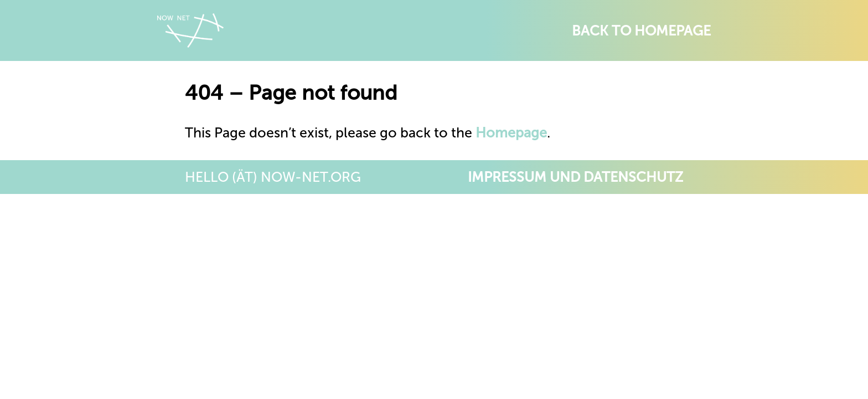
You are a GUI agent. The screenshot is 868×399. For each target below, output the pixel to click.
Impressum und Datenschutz (575, 177)
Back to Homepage (641, 31)
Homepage (511, 133)
